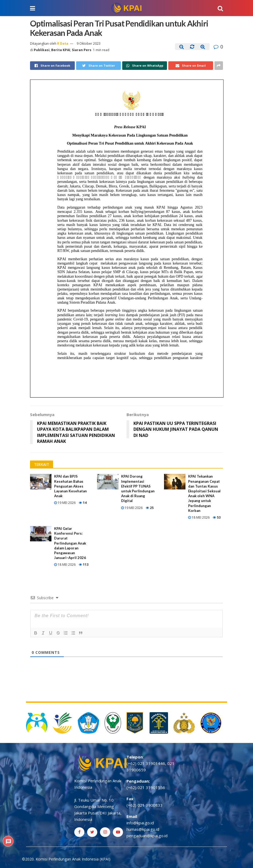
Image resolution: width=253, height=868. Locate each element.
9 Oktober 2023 (89, 44)
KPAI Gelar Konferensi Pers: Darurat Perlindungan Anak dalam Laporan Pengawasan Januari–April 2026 (70, 543)
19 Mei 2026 (65, 503)
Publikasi (42, 50)
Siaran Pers (82, 50)
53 (217, 517)
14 (83, 503)
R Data (63, 44)
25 (150, 508)
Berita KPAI (61, 50)
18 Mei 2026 (199, 517)
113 (84, 565)
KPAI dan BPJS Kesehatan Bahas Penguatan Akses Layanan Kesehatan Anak (70, 486)
